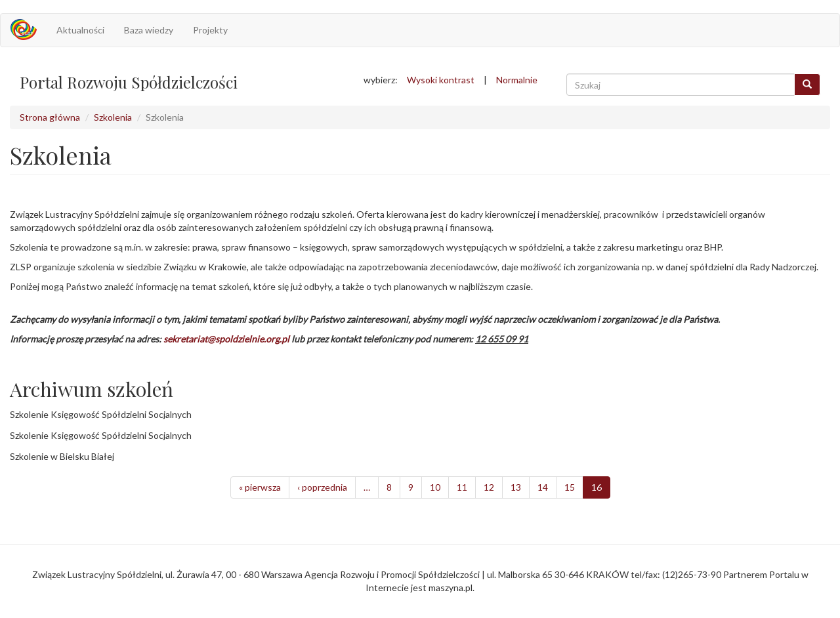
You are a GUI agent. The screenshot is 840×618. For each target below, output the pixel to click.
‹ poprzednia (322, 487)
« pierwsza (260, 487)
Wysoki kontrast (441, 80)
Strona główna (50, 117)
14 (543, 487)
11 (462, 487)
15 (570, 487)
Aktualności (80, 30)
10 (435, 487)
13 (516, 487)
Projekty (210, 30)
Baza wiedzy (149, 30)
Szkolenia (113, 117)
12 (489, 487)
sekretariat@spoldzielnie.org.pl (226, 339)
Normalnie (517, 80)
